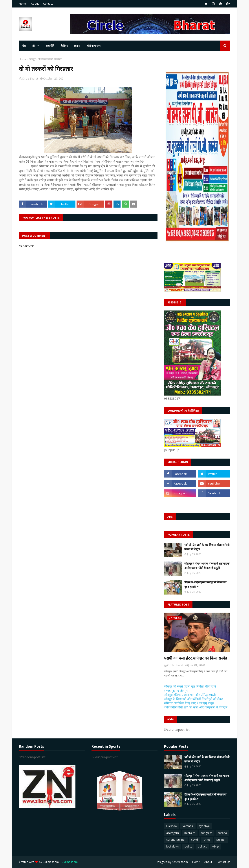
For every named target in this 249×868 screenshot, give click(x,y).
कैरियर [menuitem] (64, 46)
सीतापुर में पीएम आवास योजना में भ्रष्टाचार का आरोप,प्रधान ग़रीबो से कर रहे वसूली (207, 566)
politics (202, 847)
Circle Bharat (30, 79)
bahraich (190, 833)
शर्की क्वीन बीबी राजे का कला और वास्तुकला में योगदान (196, 707)
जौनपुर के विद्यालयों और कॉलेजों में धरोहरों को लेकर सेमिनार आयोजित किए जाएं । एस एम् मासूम (194, 701)
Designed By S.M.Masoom (172, 862)
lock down (173, 847)
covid (195, 840)
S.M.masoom (51, 862)
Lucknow (172, 826)
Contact (48, 4)
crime (207, 840)
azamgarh (173, 833)
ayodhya (204, 826)
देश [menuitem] (24, 46)
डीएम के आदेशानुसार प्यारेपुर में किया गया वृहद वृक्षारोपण (205, 584)
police (188, 847)
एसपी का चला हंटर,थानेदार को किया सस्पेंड (196, 658)
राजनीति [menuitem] (50, 46)
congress (207, 833)
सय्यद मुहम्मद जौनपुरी (176, 690)
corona (222, 833)
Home (23, 4)
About (35, 4)
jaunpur (221, 840)
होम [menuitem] (34, 46)
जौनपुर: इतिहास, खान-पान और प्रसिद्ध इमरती (190, 695)
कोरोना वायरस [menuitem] (94, 46)
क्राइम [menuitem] (77, 46)
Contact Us (223, 862)
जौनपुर (32, 59)
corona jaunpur (176, 840)
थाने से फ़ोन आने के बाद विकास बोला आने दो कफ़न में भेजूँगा (207, 547)
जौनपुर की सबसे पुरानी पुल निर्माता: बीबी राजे (190, 686)
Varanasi (188, 826)
